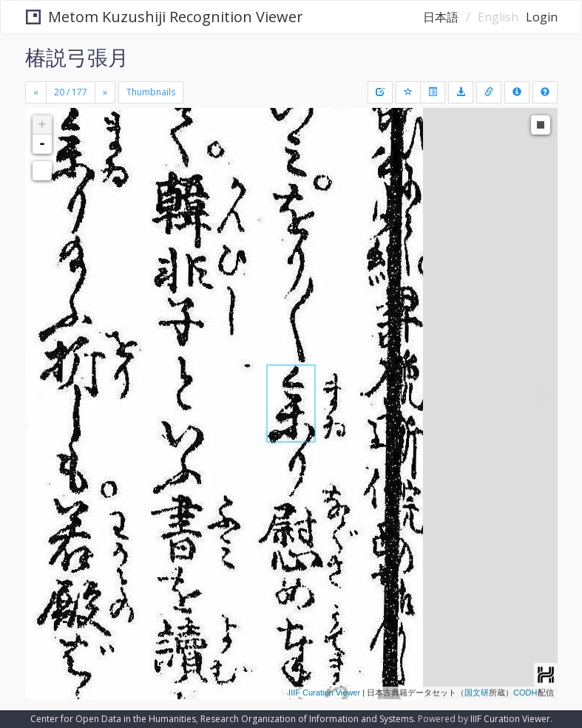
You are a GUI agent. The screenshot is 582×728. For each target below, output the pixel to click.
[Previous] (36, 92)
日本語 (441, 17)
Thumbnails (151, 92)
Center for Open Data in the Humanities (113, 719)
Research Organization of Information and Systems (307, 719)
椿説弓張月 (77, 57)
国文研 (477, 693)
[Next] (105, 92)
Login (542, 17)
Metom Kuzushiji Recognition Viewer (165, 17)
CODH (525, 693)
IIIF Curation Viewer (324, 693)
